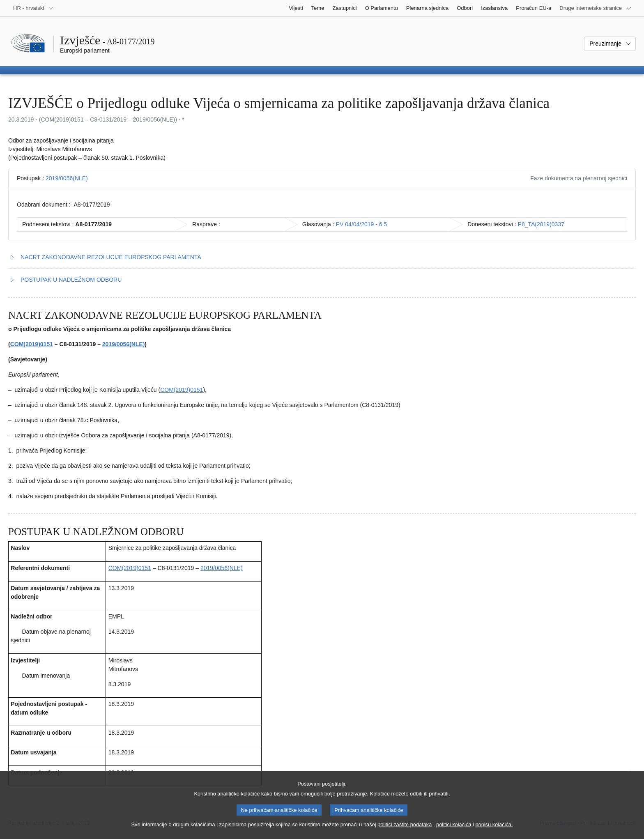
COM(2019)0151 (32, 344)
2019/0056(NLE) (67, 178)
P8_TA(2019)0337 (541, 224)
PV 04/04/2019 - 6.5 (362, 224)
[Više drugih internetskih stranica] (596, 8)
